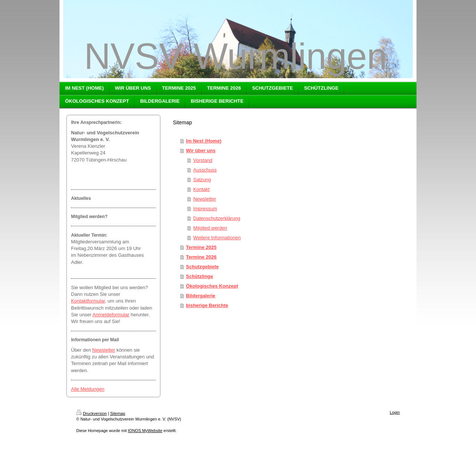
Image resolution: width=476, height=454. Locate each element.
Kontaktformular (88, 301)
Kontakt (202, 189)
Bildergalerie (201, 296)
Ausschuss (205, 170)
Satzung (202, 180)
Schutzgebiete (202, 267)
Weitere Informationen (217, 238)
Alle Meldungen (88, 389)
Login (395, 412)
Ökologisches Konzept (212, 286)
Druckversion (91, 413)
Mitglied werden (210, 228)
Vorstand (203, 160)
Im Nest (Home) (204, 141)
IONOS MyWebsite (145, 431)
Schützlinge (200, 276)
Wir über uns (201, 151)
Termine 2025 (201, 247)
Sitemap (118, 413)
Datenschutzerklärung (217, 218)
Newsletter (104, 350)
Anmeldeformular (111, 315)
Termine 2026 (201, 257)
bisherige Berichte (207, 305)
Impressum (205, 209)
